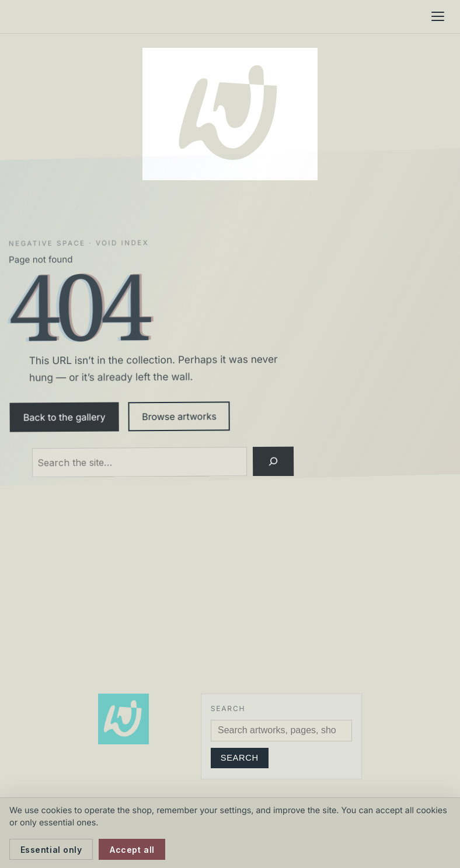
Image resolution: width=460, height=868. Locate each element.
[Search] (273, 461)
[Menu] (438, 16)
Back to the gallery (65, 417)
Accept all (132, 850)
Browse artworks (179, 416)
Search (240, 758)
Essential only (51, 850)
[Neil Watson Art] (230, 114)
